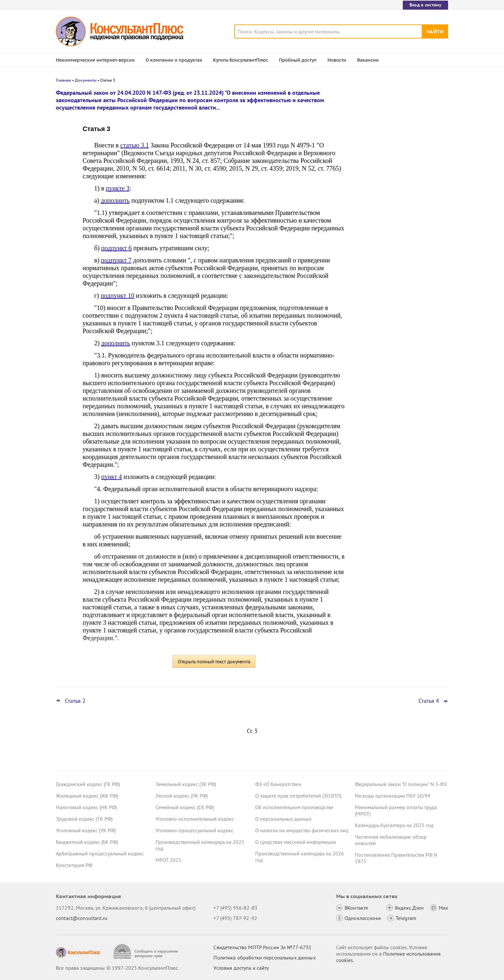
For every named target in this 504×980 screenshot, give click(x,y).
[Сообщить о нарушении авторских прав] (146, 952)
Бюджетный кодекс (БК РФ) (87, 842)
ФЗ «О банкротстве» (278, 784)
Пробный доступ (298, 60)
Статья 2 (75, 701)
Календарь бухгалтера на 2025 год (394, 825)
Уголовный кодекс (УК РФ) (86, 830)
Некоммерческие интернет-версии (95, 60)
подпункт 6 (117, 248)
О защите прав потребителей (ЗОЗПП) (298, 796)
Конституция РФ (74, 865)
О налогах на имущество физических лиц (302, 830)
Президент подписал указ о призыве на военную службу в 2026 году (398, 234)
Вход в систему (425, 5)
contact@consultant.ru (82, 918)
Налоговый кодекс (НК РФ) (86, 807)
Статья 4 (429, 701)
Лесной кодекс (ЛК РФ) (182, 796)
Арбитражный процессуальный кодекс (100, 853)
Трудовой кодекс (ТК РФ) (84, 819)
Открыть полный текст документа (214, 661)
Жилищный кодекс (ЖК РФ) (87, 796)
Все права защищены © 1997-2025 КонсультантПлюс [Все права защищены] (117, 968)
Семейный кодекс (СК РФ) (185, 807)
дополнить (115, 200)
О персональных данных (283, 819)
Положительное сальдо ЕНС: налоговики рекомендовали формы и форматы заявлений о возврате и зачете (399, 129)
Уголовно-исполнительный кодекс (195, 819)
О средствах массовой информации (296, 842)
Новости (337, 60)
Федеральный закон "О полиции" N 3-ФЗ (401, 784)
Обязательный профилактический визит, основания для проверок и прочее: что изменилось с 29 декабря (399, 203)
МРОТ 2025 (168, 860)
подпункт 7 (116, 260)
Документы (86, 80)
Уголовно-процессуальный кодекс (194, 830)
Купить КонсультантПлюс (241, 60)
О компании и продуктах (174, 60)
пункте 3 (117, 188)
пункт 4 (112, 477)
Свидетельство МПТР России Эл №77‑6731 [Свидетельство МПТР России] (262, 947)
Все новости (372, 252)
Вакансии (368, 60)
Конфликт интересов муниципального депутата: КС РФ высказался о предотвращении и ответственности (399, 167)
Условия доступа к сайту (241, 968)
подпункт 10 (117, 296)
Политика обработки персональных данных (264, 958)
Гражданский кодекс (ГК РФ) (88, 784)
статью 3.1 (135, 145)
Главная (63, 80)
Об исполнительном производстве (294, 807)
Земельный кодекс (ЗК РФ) (186, 784)
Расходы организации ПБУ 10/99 (393, 796)
